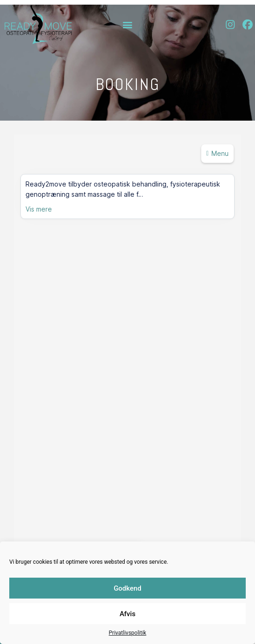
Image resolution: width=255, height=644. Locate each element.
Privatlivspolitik (128, 633)
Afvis (127, 614)
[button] (128, 24)
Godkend (127, 588)
